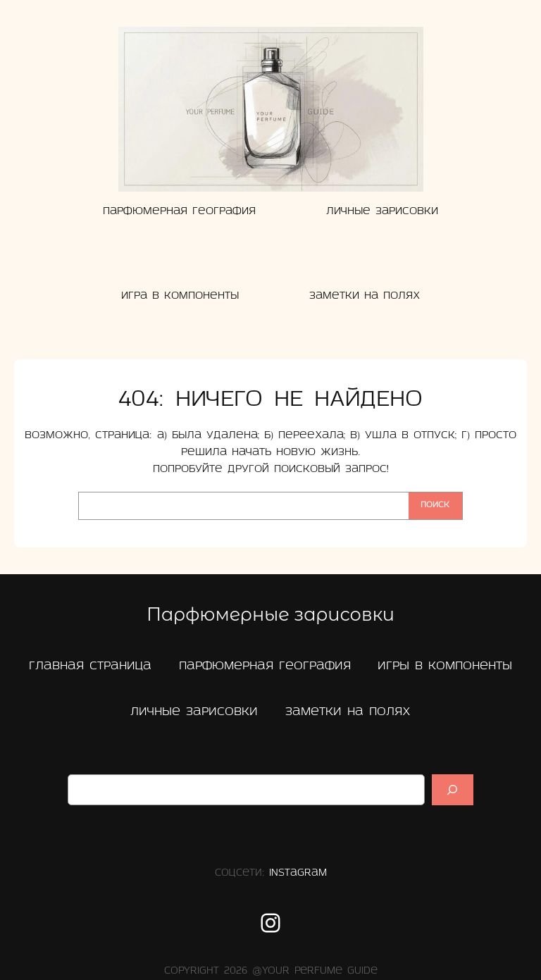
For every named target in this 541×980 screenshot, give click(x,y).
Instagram (298, 873)
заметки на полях (348, 712)
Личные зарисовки (194, 712)
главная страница (90, 666)
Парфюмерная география (265, 666)
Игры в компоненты (445, 666)
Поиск (435, 505)
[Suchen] (453, 790)
